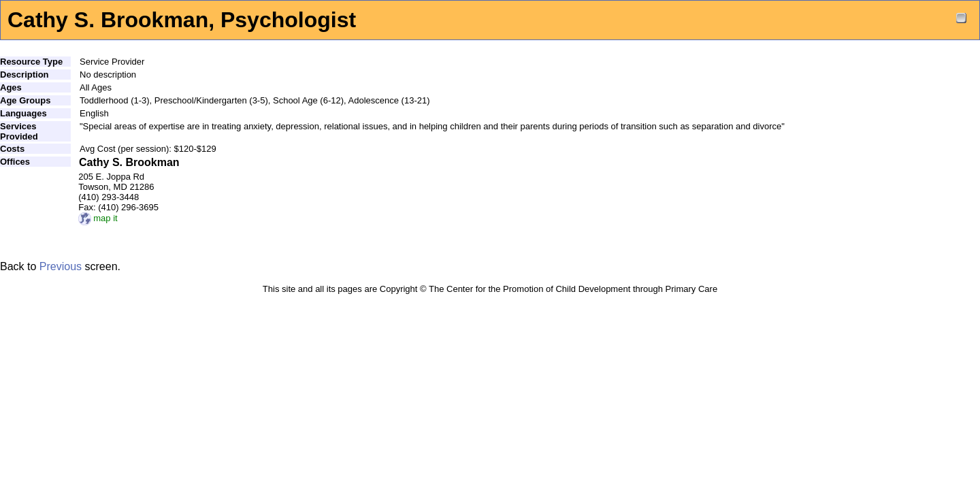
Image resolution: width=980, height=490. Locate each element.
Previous (61, 266)
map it (98, 218)
